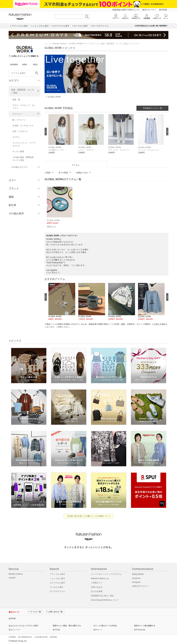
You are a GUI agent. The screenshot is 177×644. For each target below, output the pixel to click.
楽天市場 (163, 10)
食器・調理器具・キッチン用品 (23, 91)
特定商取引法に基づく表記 (102, 595)
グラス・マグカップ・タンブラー (24, 107)
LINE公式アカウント (141, 586)
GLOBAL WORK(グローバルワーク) (84, 44)
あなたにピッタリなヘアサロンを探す (24, 625)
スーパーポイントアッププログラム (106, 574)
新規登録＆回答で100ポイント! (126, 10)
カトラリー (17, 114)
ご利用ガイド (97, 582)
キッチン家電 (18, 152)
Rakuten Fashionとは (100, 578)
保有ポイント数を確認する (145, 625)
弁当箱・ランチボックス (23, 126)
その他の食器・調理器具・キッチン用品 (24, 159)
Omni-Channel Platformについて (105, 600)
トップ (47, 44)
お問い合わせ (97, 587)
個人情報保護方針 (25, 637)
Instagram (136, 582)
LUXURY (12, 577)
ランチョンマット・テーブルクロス (24, 144)
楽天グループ (148, 10)
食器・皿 (16, 100)
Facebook (136, 578)
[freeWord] (25, 73)
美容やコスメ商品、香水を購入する (67, 625)
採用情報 (53, 637)
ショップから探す (58, 578)
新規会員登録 (138, 574)
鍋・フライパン (19, 120)
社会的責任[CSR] (41, 637)
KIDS (35, 64)
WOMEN (14, 64)
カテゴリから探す (58, 582)
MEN (25, 64)
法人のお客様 (97, 591)
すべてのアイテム (58, 591)
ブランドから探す (58, 574)
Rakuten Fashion (60, 44)
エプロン (16, 137)
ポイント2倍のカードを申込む (105, 625)
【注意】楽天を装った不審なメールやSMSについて (89, 516)
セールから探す (57, 587)
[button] (62, 136)
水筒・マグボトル (20, 131)
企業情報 (12, 637)
